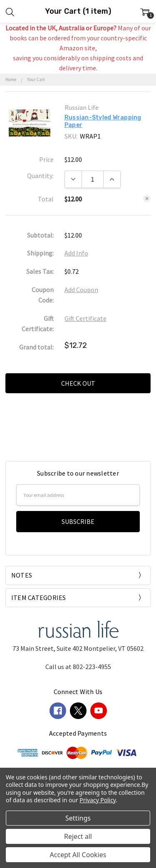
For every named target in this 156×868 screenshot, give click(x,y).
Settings (78, 818)
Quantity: (40, 176)
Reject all (78, 836)
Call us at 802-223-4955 (78, 667)
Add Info (76, 253)
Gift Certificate (85, 318)
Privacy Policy (98, 800)
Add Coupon (81, 290)
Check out (78, 383)
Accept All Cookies (78, 855)
